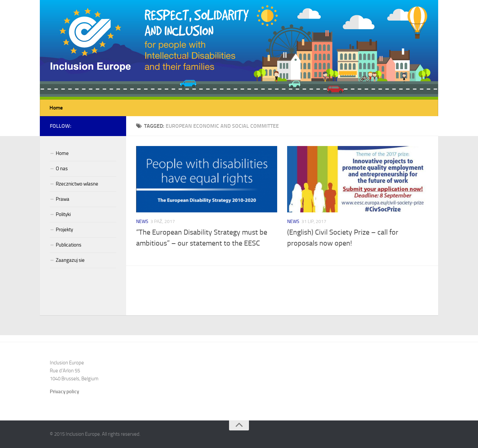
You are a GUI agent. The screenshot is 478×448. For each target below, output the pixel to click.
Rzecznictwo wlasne (77, 184)
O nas (62, 169)
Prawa (63, 199)
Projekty (64, 230)
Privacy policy (64, 392)
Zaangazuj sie (70, 260)
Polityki (63, 214)
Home (56, 108)
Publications (69, 245)
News (142, 222)
